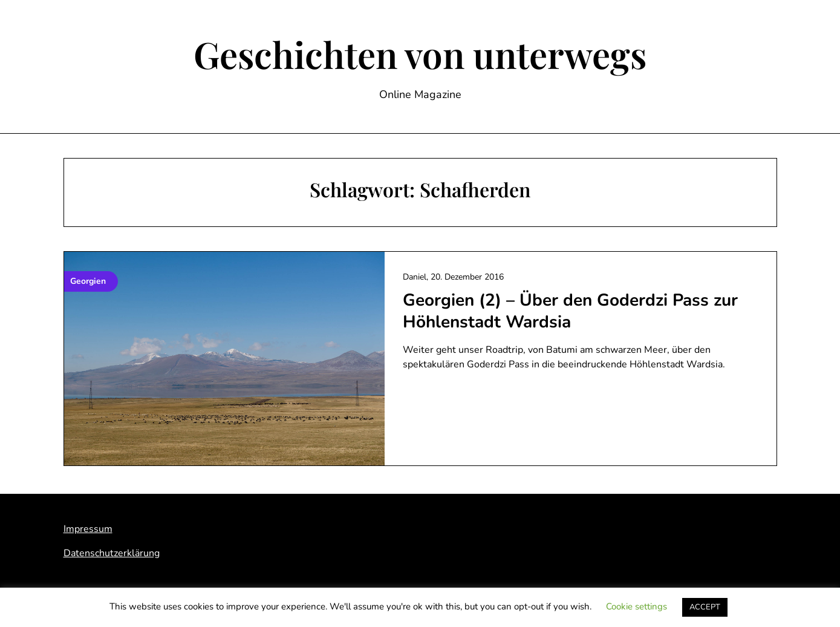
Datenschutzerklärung (112, 553)
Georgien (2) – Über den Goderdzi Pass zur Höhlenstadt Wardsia (570, 311)
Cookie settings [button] (637, 606)
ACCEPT (705, 607)
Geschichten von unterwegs (420, 54)
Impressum (88, 529)
